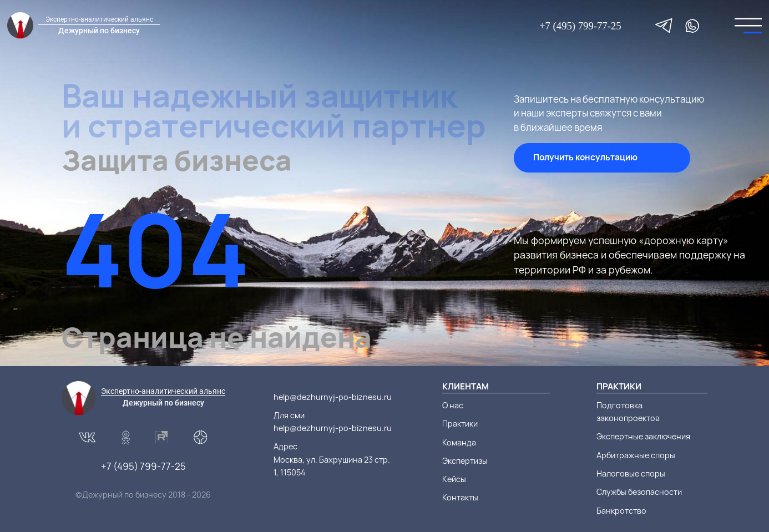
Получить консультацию (585, 157)
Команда (459, 442)
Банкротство (621, 511)
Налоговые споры (631, 473)
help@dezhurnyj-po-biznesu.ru (333, 397)
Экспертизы (465, 461)
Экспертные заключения (643, 436)
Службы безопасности (639, 492)
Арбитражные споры (636, 455)
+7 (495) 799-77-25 (580, 26)
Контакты (460, 497)
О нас (453, 405)
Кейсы (454, 479)
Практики (460, 424)
